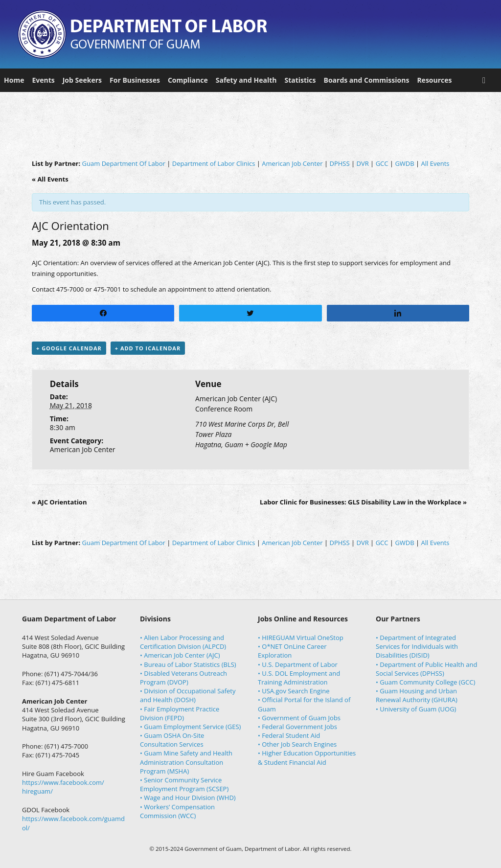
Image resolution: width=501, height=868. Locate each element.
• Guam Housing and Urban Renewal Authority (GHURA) (417, 695)
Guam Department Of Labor (124, 163)
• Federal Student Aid (289, 735)
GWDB (404, 163)
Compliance (188, 80)
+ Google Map (266, 445)
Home (14, 80)
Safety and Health (246, 80)
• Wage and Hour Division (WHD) (188, 798)
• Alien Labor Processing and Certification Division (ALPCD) (183, 642)
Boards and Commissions (367, 80)
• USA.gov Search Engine (294, 691)
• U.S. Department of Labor (298, 664)
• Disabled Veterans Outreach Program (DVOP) (183, 678)
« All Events (50, 179)
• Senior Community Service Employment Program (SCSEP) (184, 784)
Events (43, 80)
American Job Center (292, 163)
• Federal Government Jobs (297, 727)
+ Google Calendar (69, 348)
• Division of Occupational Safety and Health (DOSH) (188, 695)
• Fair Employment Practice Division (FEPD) (180, 713)
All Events (435, 163)
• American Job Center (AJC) (180, 655)
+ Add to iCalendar (148, 348)
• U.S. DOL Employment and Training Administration (299, 678)
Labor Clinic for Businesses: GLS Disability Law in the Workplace (363, 502)
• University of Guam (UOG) (416, 709)
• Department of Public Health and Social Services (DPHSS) (426, 669)
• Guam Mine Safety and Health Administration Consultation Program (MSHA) (186, 762)
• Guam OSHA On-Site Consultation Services (172, 740)
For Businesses (135, 80)
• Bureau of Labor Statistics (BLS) (188, 664)
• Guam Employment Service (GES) (190, 727)
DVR (363, 163)
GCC (382, 163)
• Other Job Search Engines (297, 744)
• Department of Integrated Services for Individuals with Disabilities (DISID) (417, 646)
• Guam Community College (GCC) (425, 682)
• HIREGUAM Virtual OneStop (301, 638)
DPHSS (339, 163)
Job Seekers (82, 80)
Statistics (300, 80)
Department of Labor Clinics (214, 163)
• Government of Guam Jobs (299, 718)
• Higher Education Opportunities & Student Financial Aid (307, 757)
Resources (434, 80)
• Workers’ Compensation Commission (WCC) (177, 811)
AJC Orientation (59, 502)
